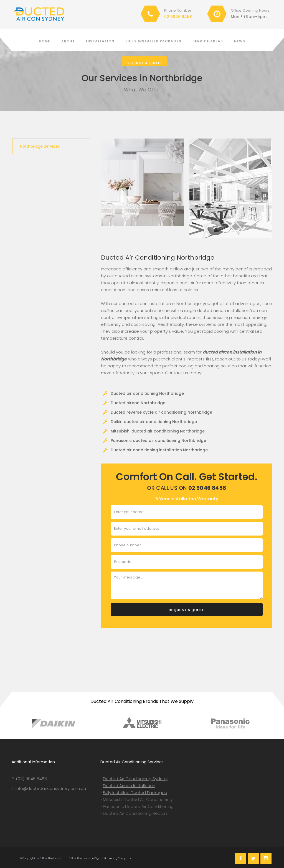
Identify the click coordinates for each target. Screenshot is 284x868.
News (240, 41)
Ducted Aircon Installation (129, 786)
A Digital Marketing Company (111, 858)
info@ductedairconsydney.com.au (51, 788)
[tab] (51, 146)
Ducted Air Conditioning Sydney (135, 779)
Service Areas (208, 41)
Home (45, 41)
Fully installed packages (153, 41)
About (68, 41)
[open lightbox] (142, 182)
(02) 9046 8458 (31, 779)
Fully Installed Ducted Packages (135, 793)
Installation (100, 41)
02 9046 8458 (178, 17)
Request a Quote (145, 63)
